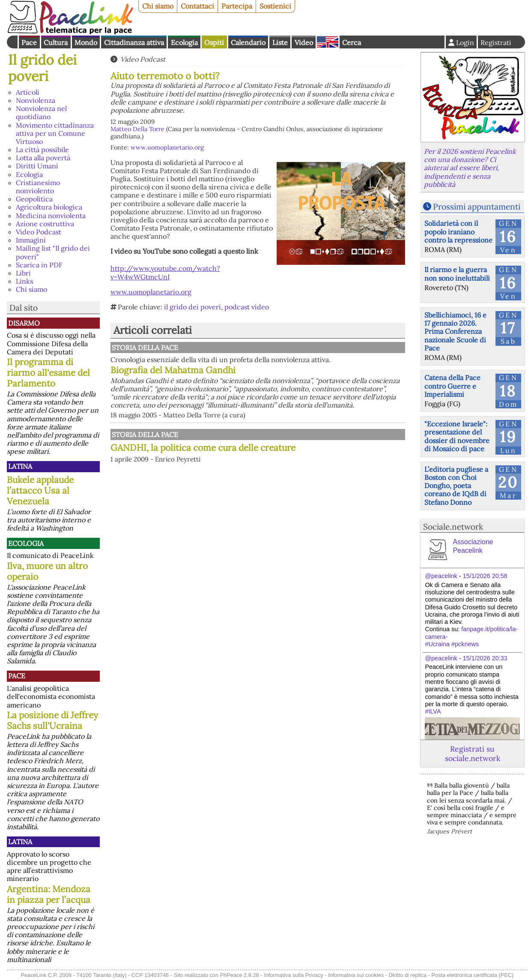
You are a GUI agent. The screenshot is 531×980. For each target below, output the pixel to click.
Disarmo (24, 323)
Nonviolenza (36, 100)
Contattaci (197, 6)
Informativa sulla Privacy (294, 975)
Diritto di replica (408, 975)
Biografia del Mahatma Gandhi (173, 370)
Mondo (86, 42)
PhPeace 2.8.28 (240, 975)
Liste (280, 42)
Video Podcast (39, 232)
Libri (23, 273)
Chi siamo (158, 6)
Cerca (352, 42)
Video (304, 42)
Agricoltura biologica (49, 207)
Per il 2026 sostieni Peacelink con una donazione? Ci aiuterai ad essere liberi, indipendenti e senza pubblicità (470, 168)
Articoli (28, 92)
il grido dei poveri (192, 307)
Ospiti (214, 42)
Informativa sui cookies (356, 975)
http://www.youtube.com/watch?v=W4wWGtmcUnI (165, 272)
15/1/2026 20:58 (485, 576)
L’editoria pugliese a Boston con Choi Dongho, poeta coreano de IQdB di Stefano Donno (456, 486)
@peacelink (441, 576)
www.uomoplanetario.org (167, 147)
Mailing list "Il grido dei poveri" (53, 252)
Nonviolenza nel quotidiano (41, 112)
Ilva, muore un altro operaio (47, 571)
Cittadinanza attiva (134, 42)
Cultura (56, 42)
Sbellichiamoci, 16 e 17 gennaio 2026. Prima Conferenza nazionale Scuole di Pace (455, 331)
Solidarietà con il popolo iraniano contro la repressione (458, 231)
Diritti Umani (37, 166)
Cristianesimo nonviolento (38, 187)
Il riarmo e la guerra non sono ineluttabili (457, 274)
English (328, 42)
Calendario (248, 42)
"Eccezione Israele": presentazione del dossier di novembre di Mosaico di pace (457, 436)
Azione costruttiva (45, 224)
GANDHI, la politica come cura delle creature (203, 448)
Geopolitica (34, 199)
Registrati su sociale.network (473, 753)
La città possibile (42, 150)
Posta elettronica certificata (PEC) (472, 975)
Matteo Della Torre (137, 129)
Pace (29, 42)
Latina (20, 466)
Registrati (496, 42)
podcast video (247, 307)
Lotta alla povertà (43, 158)
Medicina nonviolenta (51, 216)
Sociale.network (453, 527)
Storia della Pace (145, 348)
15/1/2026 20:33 (485, 658)
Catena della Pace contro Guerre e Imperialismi (452, 386)
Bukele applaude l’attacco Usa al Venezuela (40, 490)
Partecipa (237, 6)
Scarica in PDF (39, 265)
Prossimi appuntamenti (477, 207)
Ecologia (184, 42)
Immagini (31, 240)
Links (24, 281)
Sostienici (275, 6)
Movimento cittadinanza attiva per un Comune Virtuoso (55, 133)
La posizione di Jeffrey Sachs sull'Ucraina (52, 720)
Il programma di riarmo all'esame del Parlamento (48, 373)
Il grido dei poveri (42, 68)
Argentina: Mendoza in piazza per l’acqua (49, 894)
